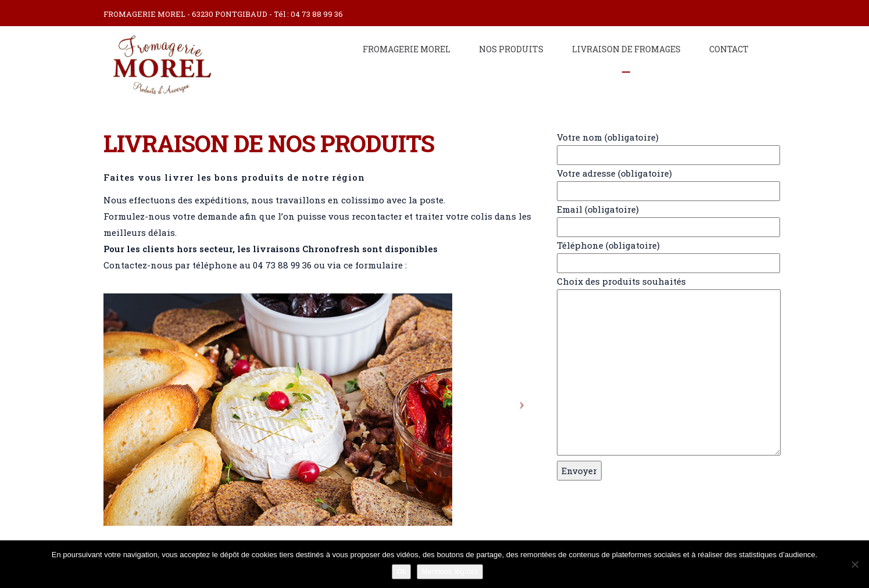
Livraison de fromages (626, 49)
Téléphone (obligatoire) (661, 254)
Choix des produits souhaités (661, 367)
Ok (401, 571)
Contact (729, 49)
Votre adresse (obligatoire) (661, 182)
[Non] (854, 564)
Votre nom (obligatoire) (661, 146)
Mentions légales (450, 571)
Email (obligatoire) (661, 218)
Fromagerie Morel (407, 49)
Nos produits (511, 49)
